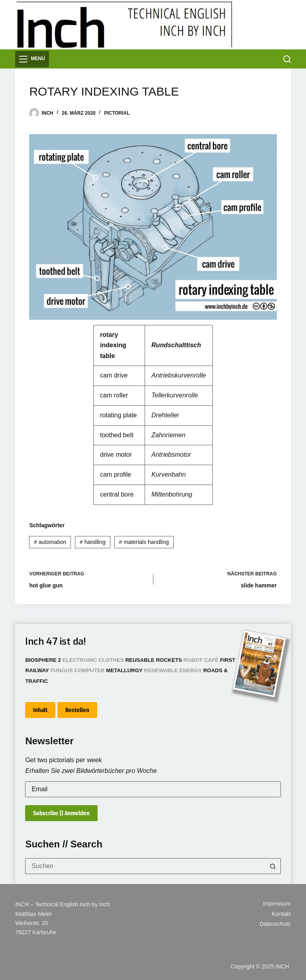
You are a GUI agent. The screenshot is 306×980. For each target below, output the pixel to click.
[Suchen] (287, 59)
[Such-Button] (273, 866)
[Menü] (32, 59)
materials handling (144, 542)
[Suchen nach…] (145, 866)
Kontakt (281, 914)
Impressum (277, 904)
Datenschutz (275, 924)
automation (50, 542)
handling (93, 542)
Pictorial (117, 113)
